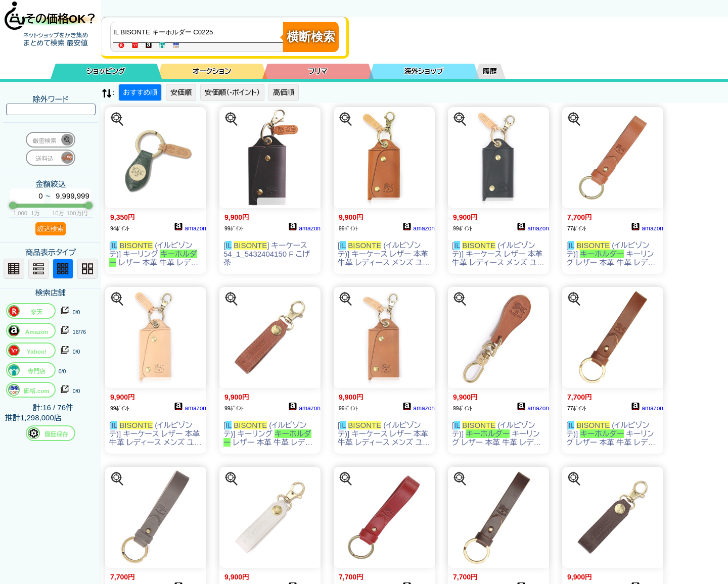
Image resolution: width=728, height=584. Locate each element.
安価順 (181, 92)
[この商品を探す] (117, 119)
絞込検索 (51, 229)
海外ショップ (424, 71)
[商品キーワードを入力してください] (199, 32)
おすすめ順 (140, 92)
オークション (212, 71)
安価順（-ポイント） (232, 92)
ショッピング (106, 71)
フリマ (318, 71)
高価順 (284, 92)
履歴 (490, 71)
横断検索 (311, 37)
